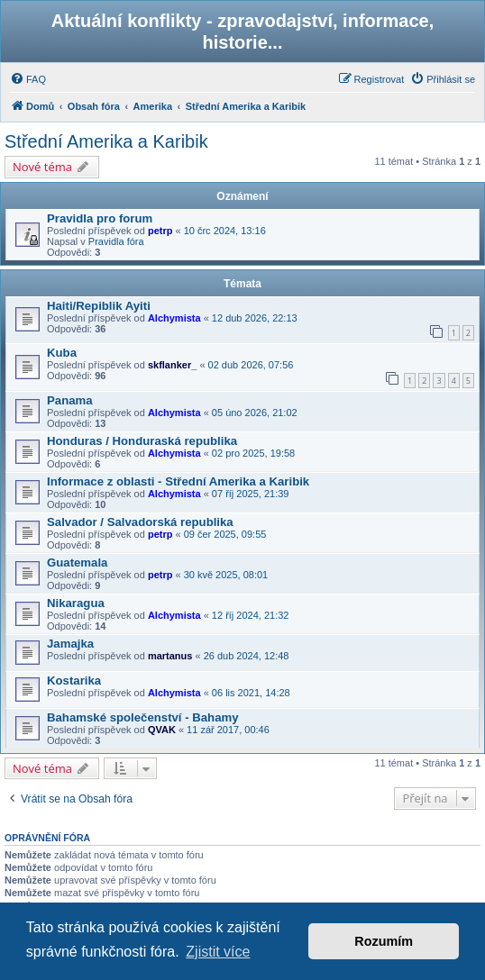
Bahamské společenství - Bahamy (143, 717)
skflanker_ (172, 365)
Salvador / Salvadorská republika (140, 522)
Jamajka (70, 644)
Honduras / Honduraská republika (142, 441)
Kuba (62, 353)
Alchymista (174, 318)
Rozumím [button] (384, 941)
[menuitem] (28, 79)
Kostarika (74, 681)
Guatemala (77, 563)
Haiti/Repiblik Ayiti (99, 306)
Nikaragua (76, 603)
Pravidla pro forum (100, 218)
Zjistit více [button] (218, 952)
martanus (170, 656)
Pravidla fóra (116, 241)
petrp (160, 231)
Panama (70, 400)
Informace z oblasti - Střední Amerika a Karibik (178, 481)
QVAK (162, 730)
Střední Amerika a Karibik (106, 141)
